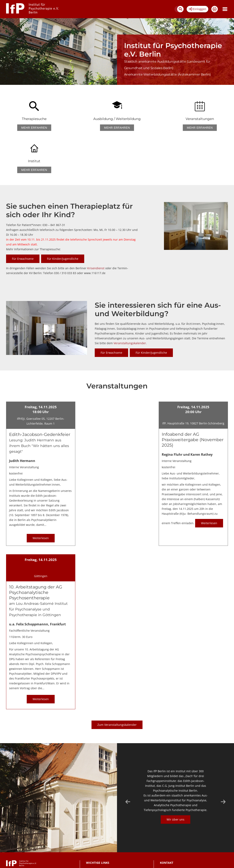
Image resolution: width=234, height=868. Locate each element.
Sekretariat (188, 848)
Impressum (92, 839)
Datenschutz (93, 833)
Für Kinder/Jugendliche (63, 216)
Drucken (215, 9)
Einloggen (197, 9)
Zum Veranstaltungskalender (117, 682)
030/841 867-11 (179, 841)
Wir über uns (175, 777)
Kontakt (90, 827)
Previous (128, 760)
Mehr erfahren (32, 128)
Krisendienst (96, 226)
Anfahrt (90, 845)
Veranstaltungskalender (130, 301)
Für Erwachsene (23, 216)
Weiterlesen (41, 496)
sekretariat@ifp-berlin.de (181, 837)
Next (223, 760)
